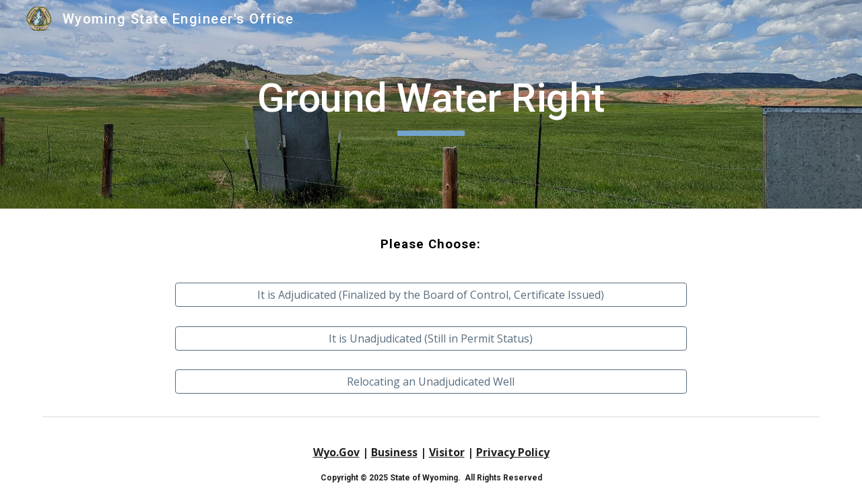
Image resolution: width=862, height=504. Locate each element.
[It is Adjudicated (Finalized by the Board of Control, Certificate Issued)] (431, 295)
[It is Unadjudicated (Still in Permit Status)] (431, 338)
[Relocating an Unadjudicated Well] (431, 382)
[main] (431, 104)
